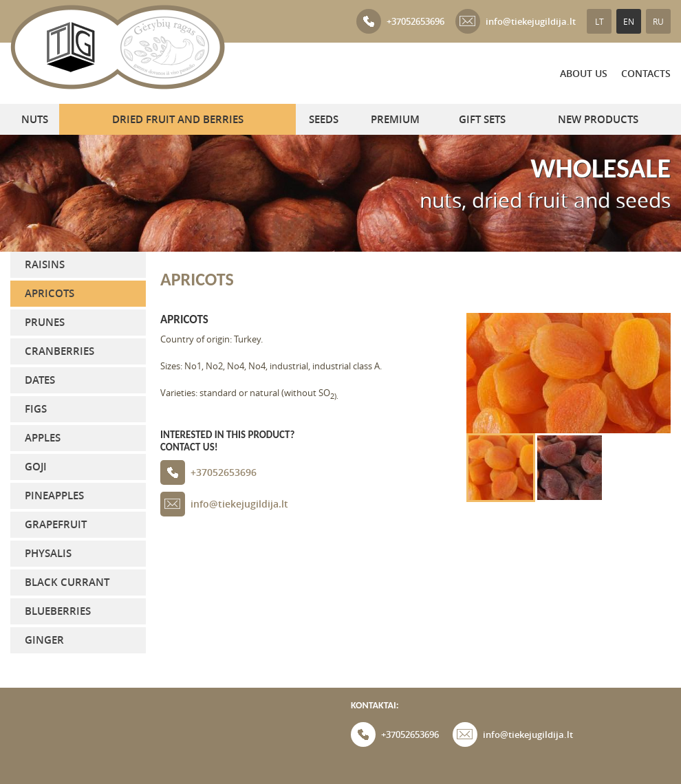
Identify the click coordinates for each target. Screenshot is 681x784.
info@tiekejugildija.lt (516, 21)
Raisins (45, 264)
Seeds (324, 119)
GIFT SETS (482, 119)
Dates (40, 380)
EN (629, 21)
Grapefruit (56, 524)
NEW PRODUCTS (598, 119)
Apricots (50, 293)
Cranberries (60, 351)
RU (658, 21)
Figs (36, 409)
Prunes (45, 322)
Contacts (646, 73)
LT (599, 21)
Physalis (48, 553)
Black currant (67, 582)
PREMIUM (395, 119)
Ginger (44, 640)
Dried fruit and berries (178, 119)
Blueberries (58, 611)
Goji (36, 467)
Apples (43, 438)
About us (584, 73)
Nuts (35, 119)
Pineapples (54, 496)
